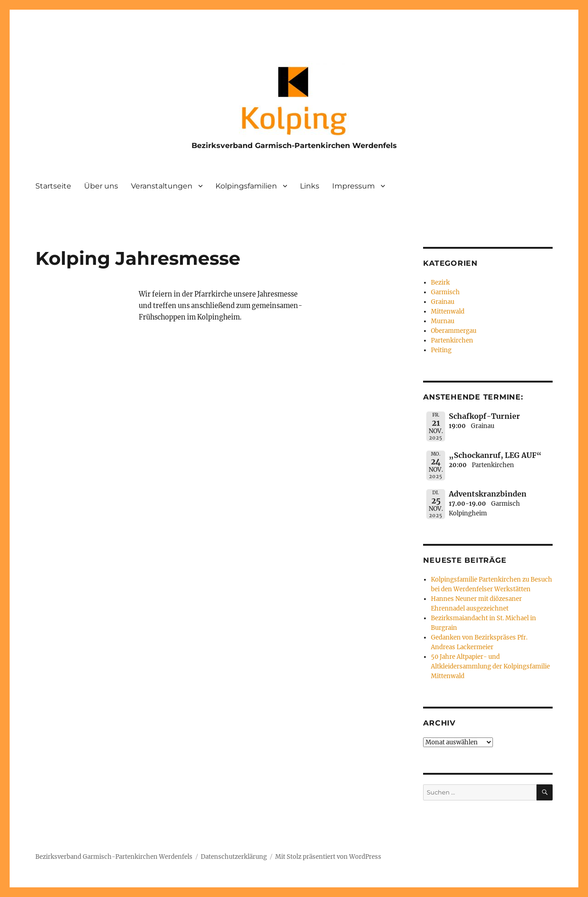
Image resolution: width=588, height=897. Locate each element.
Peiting (441, 350)
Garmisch (445, 292)
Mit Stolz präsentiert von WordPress (328, 857)
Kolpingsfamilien (246, 186)
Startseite (53, 186)
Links (310, 186)
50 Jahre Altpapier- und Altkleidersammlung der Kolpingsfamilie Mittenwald (490, 666)
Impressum (353, 186)
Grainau (443, 302)
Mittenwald (448, 311)
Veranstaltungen (162, 186)
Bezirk (440, 283)
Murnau (443, 321)
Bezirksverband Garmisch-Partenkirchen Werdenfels (294, 146)
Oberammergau (454, 331)
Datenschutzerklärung (234, 857)
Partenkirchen (452, 340)
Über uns (101, 186)
